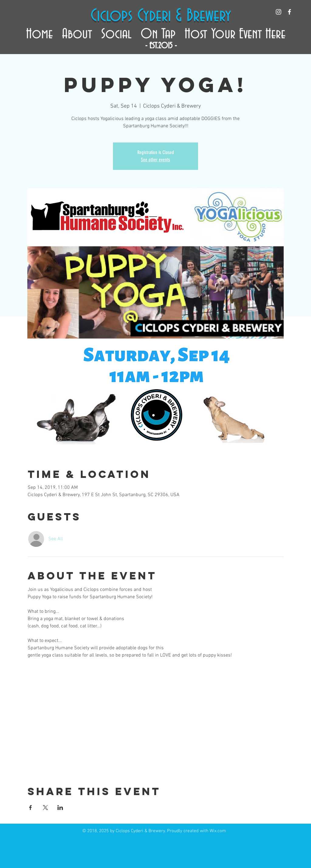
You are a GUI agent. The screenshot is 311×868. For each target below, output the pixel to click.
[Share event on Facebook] (31, 808)
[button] (77, 31)
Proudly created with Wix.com (197, 831)
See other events (155, 160)
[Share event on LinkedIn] (60, 808)
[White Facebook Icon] (289, 12)
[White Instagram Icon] (279, 12)
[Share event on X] (45, 808)
